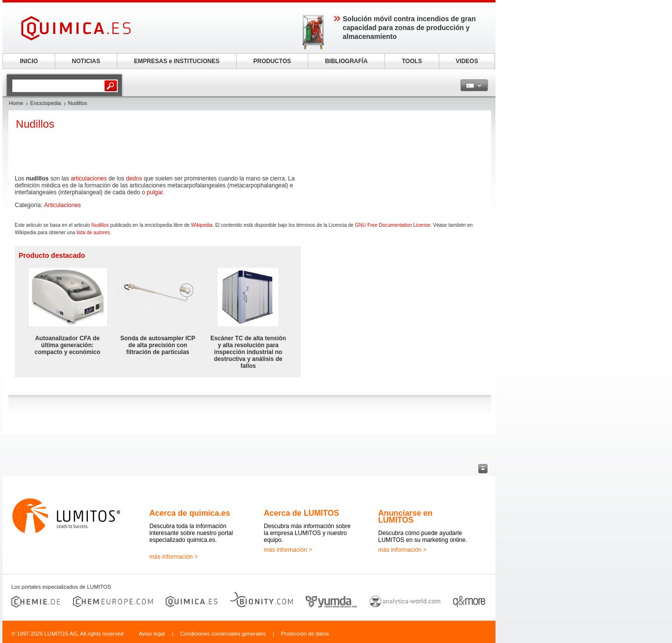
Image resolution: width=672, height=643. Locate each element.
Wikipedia (201, 225)
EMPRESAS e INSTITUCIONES (177, 61)
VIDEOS (467, 61)
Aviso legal (152, 634)
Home (16, 103)
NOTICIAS (86, 61)
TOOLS (412, 61)
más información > (174, 557)
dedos (134, 179)
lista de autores (93, 232)
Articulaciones (62, 205)
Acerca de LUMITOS (301, 513)
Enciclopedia (45, 103)
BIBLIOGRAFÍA (346, 61)
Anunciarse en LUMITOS (405, 517)
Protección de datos (305, 634)
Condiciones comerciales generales (223, 634)
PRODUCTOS (272, 61)
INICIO (29, 61)
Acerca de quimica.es (190, 513)
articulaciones (88, 179)
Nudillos (100, 225)
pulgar (155, 192)
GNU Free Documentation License (393, 225)
